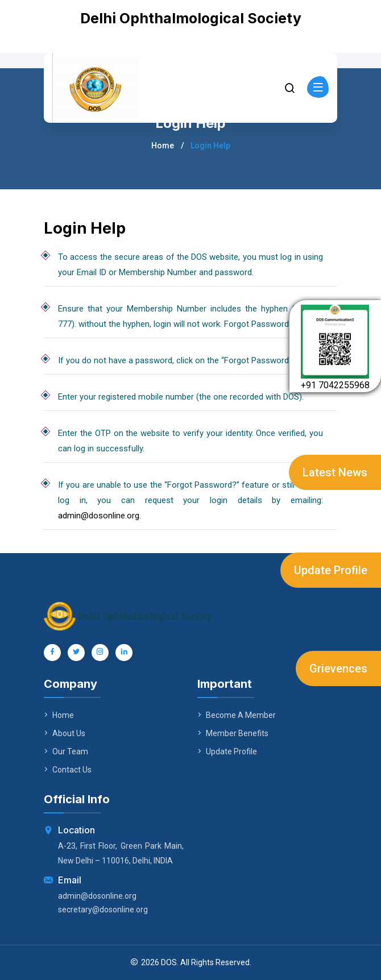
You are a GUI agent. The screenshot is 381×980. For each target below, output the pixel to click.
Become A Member (237, 715)
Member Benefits (233, 733)
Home (163, 146)
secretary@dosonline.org (103, 910)
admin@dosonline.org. (100, 516)
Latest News (335, 472)
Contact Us (68, 770)
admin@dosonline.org (97, 896)
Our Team (66, 751)
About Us (65, 733)
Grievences (338, 668)
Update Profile (331, 570)
